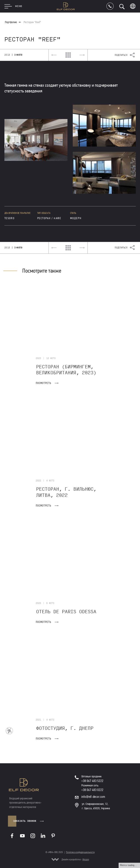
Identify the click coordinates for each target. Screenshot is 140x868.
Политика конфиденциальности (80, 852)
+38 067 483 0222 (92, 790)
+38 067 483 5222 (92, 781)
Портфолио (11, 22)
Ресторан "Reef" (32, 22)
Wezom (86, 859)
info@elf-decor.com (93, 797)
